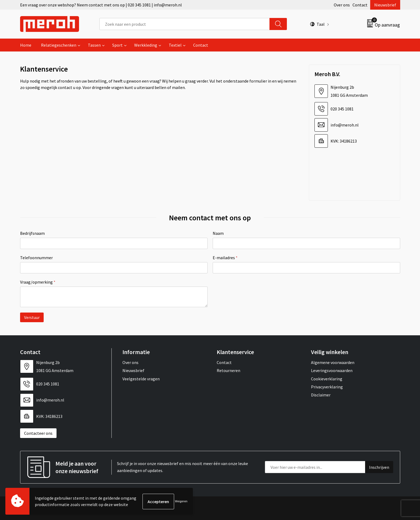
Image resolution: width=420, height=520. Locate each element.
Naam (218, 233)
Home (26, 45)
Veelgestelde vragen (141, 379)
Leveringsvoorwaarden (332, 370)
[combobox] (185, 24)
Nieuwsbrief (385, 5)
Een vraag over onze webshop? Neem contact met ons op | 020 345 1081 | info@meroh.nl (101, 5)
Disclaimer (321, 395)
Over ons (342, 5)
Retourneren (228, 370)
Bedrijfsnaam (32, 233)
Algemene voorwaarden (333, 362)
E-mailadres (225, 258)
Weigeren (181, 501)
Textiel (175, 45)
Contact (360, 5)
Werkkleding (146, 45)
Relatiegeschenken (59, 45)
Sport (117, 45)
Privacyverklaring (327, 387)
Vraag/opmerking (38, 282)
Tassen (94, 45)
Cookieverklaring (327, 379)
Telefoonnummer (36, 258)
